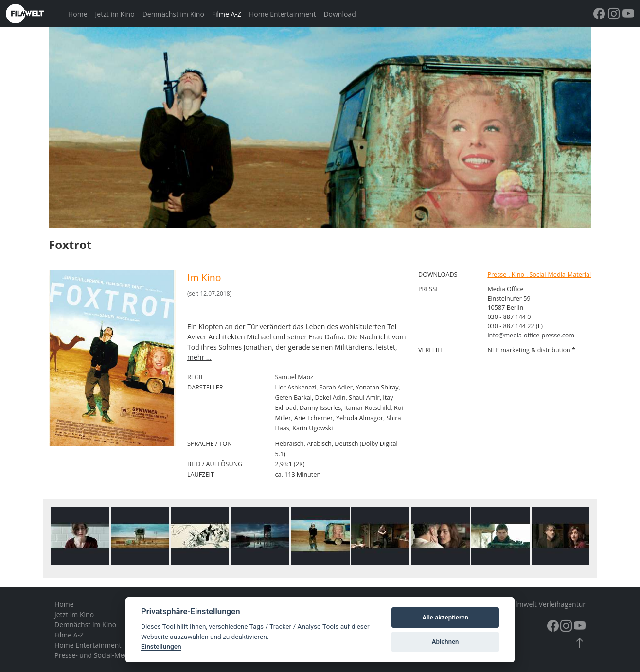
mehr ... (199, 357)
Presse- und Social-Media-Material (108, 655)
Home (78, 14)
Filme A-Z (227, 14)
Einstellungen (161, 646)
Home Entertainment (282, 14)
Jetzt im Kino (115, 14)
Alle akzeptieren (445, 617)
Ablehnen (445, 642)
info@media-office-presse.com (531, 335)
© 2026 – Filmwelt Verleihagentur (533, 604)
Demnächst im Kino (173, 14)
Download (339, 14)
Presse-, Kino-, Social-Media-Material (539, 274)
